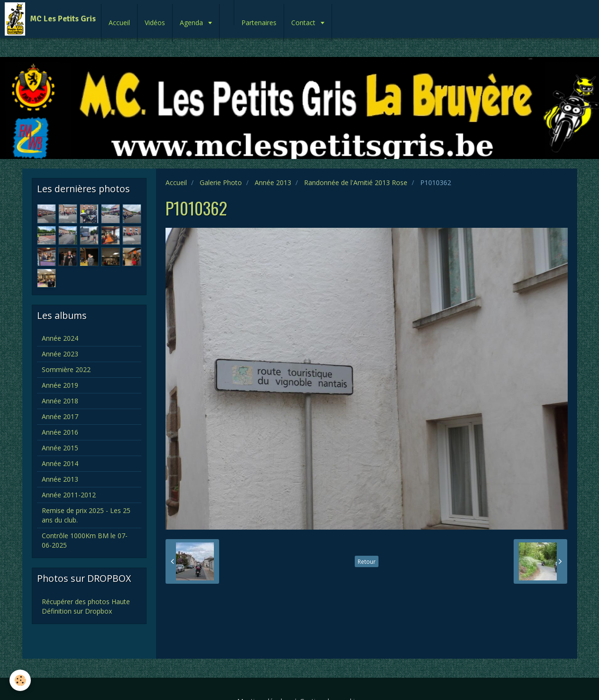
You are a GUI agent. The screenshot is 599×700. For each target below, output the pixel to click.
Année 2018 (60, 401)
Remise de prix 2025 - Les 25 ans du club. (86, 515)
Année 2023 (60, 354)
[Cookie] (20, 680)
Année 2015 (60, 448)
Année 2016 (60, 432)
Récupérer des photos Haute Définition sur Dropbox (86, 606)
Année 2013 (273, 182)
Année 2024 (60, 338)
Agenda (192, 23)
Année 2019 (60, 385)
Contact (304, 23)
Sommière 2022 (66, 369)
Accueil (119, 23)
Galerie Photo (221, 182)
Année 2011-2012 (69, 495)
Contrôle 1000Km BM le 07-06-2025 (85, 540)
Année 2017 (60, 416)
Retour (367, 561)
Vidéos (155, 23)
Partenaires (259, 23)
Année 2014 (60, 463)
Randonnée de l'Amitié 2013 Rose (356, 182)
